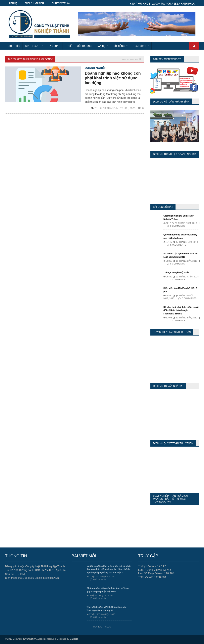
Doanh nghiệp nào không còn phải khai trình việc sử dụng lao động (113, 78)
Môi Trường (84, 46)
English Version (34, 3)
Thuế (68, 46)
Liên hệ (13, 3)
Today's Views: (148, 566)
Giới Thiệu (14, 46)
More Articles (102, 627)
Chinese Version (61, 3)
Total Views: (146, 577)
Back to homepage (130, 59)
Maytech (74, 639)
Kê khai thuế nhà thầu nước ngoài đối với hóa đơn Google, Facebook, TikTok (181, 310)
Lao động (54, 46)
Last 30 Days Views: (151, 573)
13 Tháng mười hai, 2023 (118, 108)
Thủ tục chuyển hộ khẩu (176, 272)
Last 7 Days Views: (150, 570)
